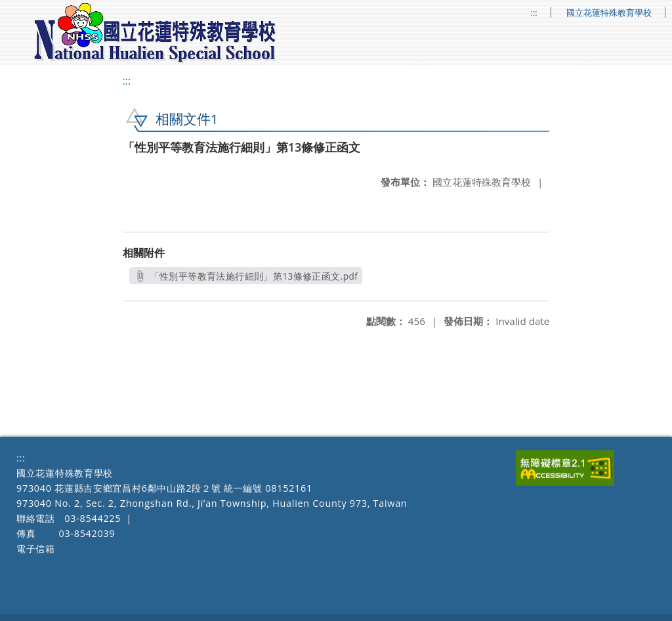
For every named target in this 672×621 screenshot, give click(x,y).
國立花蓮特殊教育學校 (609, 13)
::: (534, 13)
